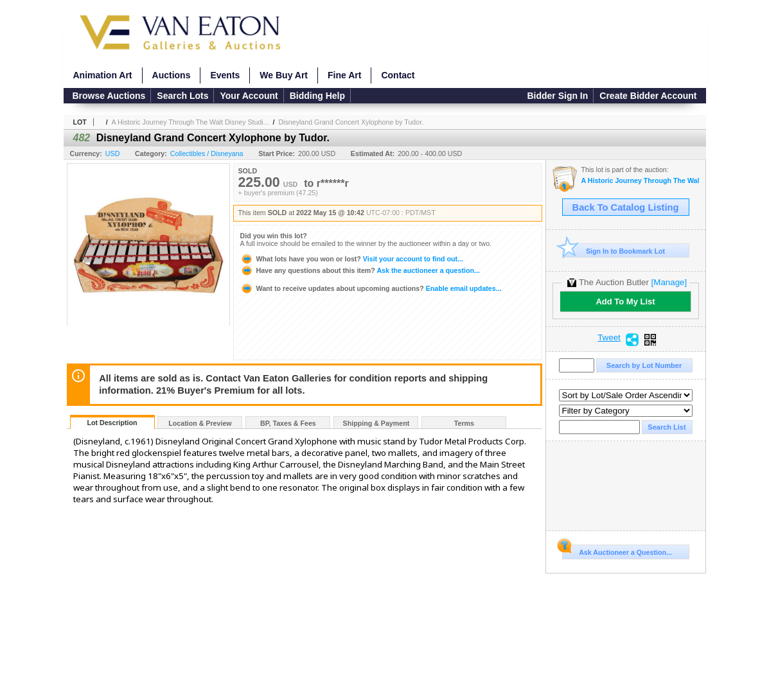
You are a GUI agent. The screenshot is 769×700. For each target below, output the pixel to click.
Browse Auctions (109, 96)
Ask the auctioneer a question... (360, 270)
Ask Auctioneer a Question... (617, 550)
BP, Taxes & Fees (288, 423)
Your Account (249, 96)
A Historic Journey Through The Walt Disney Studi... (190, 122)
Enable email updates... (371, 288)
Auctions (172, 75)
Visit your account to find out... (352, 259)
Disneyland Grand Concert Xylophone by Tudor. (351, 122)
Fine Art (344, 75)
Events (225, 75)
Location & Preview (200, 423)
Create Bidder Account (648, 96)
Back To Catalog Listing (626, 207)
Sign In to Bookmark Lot (614, 251)
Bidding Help (317, 96)
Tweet (609, 338)
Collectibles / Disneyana (207, 153)
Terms (464, 423)
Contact (398, 75)
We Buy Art (284, 75)
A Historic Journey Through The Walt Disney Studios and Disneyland (640, 181)
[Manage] (669, 282)
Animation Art (103, 75)
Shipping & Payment (376, 423)
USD (113, 153)
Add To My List (625, 302)
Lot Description (112, 423)
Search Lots (182, 96)
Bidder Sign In (557, 96)
